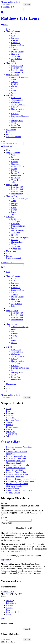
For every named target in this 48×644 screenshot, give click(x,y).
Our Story (10, 601)
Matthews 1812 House (20, 18)
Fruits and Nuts (18, 45)
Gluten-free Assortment (16, 468)
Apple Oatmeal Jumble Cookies (19, 490)
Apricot (14, 82)
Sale (13, 61)
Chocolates (16, 43)
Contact (9, 614)
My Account (11, 130)
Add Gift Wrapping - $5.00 (12, 513)
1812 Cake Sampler (14, 486)
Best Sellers (16, 98)
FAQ (8, 610)
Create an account (14, 137)
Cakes (14, 33)
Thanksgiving (17, 100)
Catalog (9, 608)
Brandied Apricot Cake (16, 461)
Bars (13, 36)
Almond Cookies (13, 488)
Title (3, 508)
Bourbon (15, 84)
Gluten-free (16, 54)
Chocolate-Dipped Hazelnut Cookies (21, 479)
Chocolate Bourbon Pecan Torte (19, 447)
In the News (11, 603)
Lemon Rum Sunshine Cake (18, 465)
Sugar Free (16, 56)
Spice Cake (11, 454)
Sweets (14, 47)
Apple (14, 79)
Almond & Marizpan (20, 77)
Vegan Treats (17, 59)
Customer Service (13, 612)
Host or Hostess (18, 109)
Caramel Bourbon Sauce (16, 458)
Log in (9, 134)
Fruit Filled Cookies (14, 470)
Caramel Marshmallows (16, 456)
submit (28, 5)
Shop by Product (13, 31)
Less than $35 (17, 68)
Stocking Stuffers (18, 104)
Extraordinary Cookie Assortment (20, 481)
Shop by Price (12, 63)
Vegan (14, 123)
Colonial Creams (13, 493)
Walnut (14, 93)
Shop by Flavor (12, 75)
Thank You (16, 111)
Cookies (15, 40)
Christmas (15, 102)
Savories (15, 49)
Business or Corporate (20, 116)
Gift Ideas (10, 95)
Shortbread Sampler (14, 463)
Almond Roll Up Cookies (17, 452)
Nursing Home (17, 121)
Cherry (14, 86)
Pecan (14, 91)
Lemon (14, 88)
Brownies (15, 38)
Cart (8, 132)
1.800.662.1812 (7, 7)
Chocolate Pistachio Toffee (17, 474)
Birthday (15, 107)
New (8, 29)
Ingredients (6, 560)
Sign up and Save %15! (11, 2)
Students (15, 118)
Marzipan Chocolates (15, 477)
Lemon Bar (11, 449)
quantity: (5, 520)
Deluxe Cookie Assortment (17, 484)
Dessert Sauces (17, 52)
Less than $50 (17, 70)
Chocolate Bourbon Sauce (17, 472)
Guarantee (10, 605)
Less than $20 (17, 66)
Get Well (15, 114)
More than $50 (17, 72)
